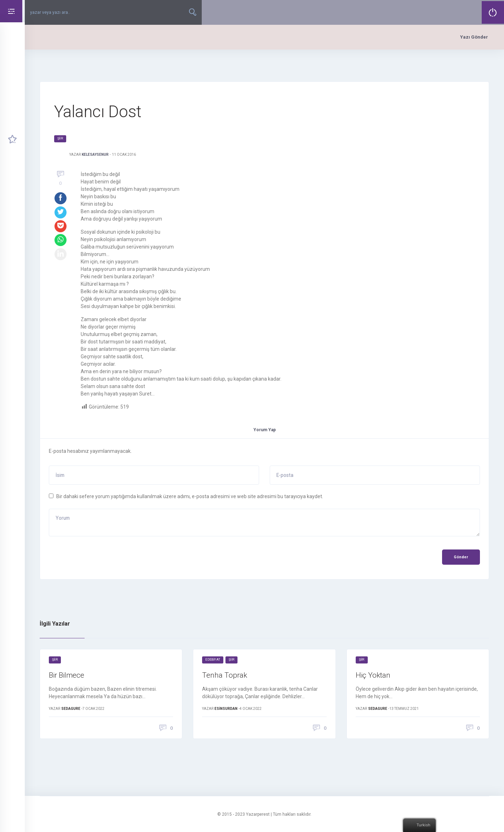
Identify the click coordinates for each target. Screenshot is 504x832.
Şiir (60, 138)
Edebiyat (213, 661)
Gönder (460, 558)
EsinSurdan (226, 710)
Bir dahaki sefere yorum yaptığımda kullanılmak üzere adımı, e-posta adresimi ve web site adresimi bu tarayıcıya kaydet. (190, 496)
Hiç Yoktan (374, 676)
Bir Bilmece (68, 676)
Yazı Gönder (474, 37)
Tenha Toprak (225, 676)
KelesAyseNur (95, 155)
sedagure (71, 710)
